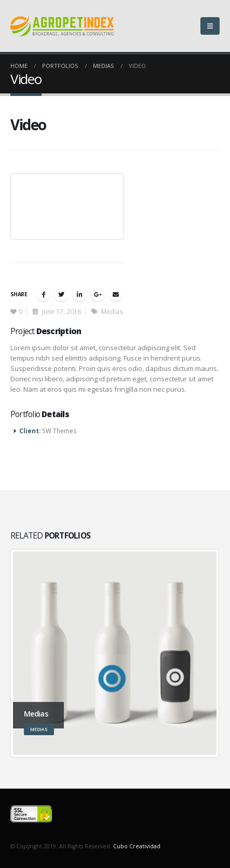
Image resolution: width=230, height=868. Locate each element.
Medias (112, 311)
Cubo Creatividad (137, 846)
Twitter (61, 294)
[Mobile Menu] (210, 26)
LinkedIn (79, 294)
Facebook (43, 294)
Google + (98, 294)
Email (116, 294)
